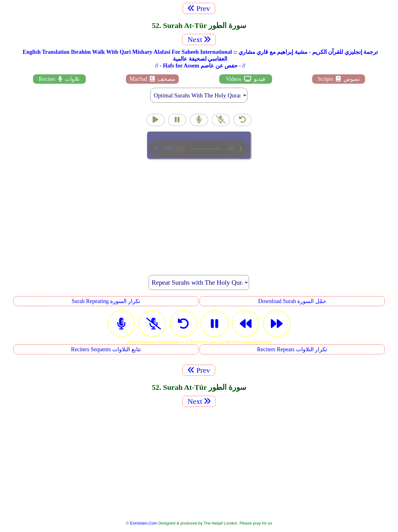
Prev (199, 8)
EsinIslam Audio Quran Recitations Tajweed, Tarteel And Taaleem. (199, 145)
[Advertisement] (199, 213)
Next (199, 40)
